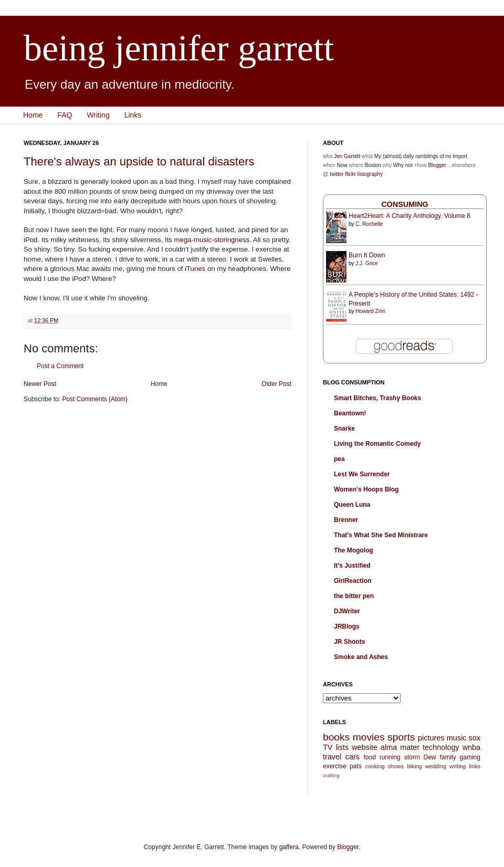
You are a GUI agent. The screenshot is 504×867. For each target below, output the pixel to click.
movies (369, 737)
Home (33, 115)
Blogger (437, 165)
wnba (471, 747)
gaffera (289, 847)
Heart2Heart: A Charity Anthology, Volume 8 (409, 216)
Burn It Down (367, 255)
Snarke (344, 429)
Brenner (346, 520)
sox (475, 738)
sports (401, 737)
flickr (350, 174)
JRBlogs (347, 626)
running (390, 757)
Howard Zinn (370, 311)
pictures (431, 738)
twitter (337, 174)
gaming (470, 757)
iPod (30, 240)
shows (396, 766)
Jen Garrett (347, 156)
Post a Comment (60, 366)
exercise (335, 766)
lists (342, 747)
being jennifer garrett (179, 48)
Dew (430, 757)
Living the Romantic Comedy (377, 444)
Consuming (405, 204)
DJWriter (347, 611)
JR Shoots (349, 642)
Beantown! (350, 413)
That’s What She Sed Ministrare (381, 535)
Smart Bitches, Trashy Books (377, 398)
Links (133, 115)
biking (414, 766)
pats (356, 766)
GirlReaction (353, 581)
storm (412, 757)
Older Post (276, 384)
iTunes (195, 269)
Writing (98, 115)
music (457, 738)
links (475, 766)
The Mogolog (354, 550)
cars (353, 757)
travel (332, 757)
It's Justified (352, 566)
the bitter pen (354, 596)
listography (370, 174)
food (369, 757)
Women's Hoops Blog (366, 489)
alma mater (400, 747)
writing (458, 766)
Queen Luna (352, 505)
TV (328, 747)
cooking (375, 766)
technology (441, 747)
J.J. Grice (366, 263)
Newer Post (40, 384)
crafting (331, 775)
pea (339, 459)
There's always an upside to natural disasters (139, 161)
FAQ (65, 115)
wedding (436, 766)
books (336, 737)
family (448, 757)
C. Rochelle (369, 224)
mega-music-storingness (212, 240)
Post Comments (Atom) (95, 399)
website (365, 747)
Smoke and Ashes (361, 657)
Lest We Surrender (362, 474)
